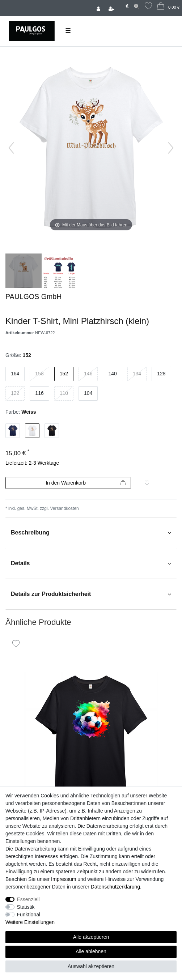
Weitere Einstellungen (30, 922)
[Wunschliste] (148, 7)
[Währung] (127, 6)
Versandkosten (64, 508)
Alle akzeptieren (91, 937)
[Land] (120, 3)
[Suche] (137, 6)
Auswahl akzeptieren (91, 966)
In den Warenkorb (86, 483)
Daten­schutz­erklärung (115, 887)
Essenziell (28, 899)
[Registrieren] (112, 8)
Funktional (29, 915)
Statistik (26, 907)
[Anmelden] (99, 8)
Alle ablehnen (91, 951)
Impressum (64, 879)
